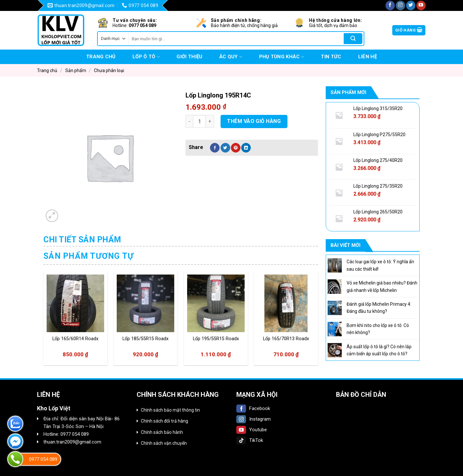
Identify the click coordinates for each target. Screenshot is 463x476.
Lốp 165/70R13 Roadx (286, 339)
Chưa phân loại (109, 70)
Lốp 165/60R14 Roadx (75, 339)
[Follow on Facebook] (390, 5)
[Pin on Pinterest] (236, 148)
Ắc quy (231, 57)
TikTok (250, 440)
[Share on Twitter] (225, 148)
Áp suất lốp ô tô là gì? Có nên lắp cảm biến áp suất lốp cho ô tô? (379, 350)
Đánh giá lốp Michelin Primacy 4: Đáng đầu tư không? (379, 308)
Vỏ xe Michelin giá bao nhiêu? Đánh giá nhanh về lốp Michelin (382, 286)
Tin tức (331, 57)
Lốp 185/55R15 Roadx (145, 339)
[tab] (82, 240)
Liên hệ (368, 57)
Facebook (253, 408)
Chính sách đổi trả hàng (164, 421)
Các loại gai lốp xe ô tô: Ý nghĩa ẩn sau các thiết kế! (380, 265)
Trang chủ (101, 57)
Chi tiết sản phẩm (82, 240)
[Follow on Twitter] (411, 5)
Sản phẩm (76, 70)
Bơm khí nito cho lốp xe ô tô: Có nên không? (378, 329)
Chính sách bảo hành (162, 432)
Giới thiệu (189, 57)
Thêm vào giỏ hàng (254, 121)
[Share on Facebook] (215, 148)
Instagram (254, 419)
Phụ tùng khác (282, 57)
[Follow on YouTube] (421, 5)
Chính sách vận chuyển (164, 443)
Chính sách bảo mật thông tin (170, 410)
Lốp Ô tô (146, 57)
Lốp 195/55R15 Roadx (216, 339)
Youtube (252, 430)
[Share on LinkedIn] (246, 148)
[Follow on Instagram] (400, 5)
